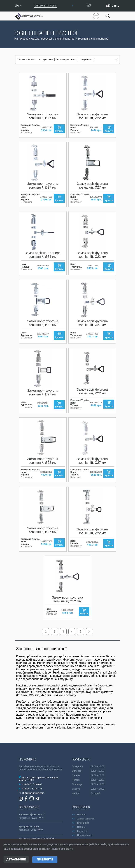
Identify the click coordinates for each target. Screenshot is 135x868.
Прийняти (45, 859)
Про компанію (85, 835)
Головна (82, 815)
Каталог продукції (42, 39)
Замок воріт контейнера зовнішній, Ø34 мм (43, 255)
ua (18, 6)
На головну (21, 39)
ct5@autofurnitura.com (33, 793)
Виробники (83, 823)
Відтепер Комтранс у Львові (29, 827)
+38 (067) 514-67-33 (32, 789)
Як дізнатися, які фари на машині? (32, 815)
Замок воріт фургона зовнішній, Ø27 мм (43, 116)
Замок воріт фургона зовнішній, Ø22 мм (92, 116)
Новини (81, 827)
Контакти (82, 831)
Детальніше (16, 859)
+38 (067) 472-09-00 (32, 785)
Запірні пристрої (65, 39)
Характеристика (86, 819)
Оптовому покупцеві (46, 6)
